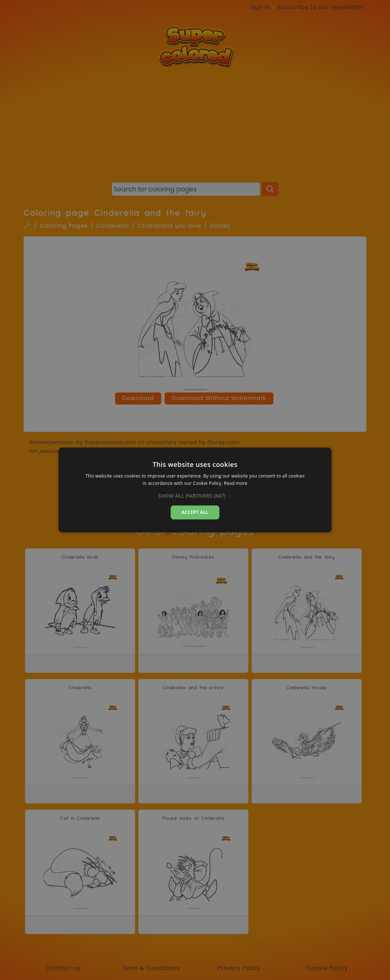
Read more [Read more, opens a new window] (236, 484)
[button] (195, 496)
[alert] (195, 490)
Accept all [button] (195, 512)
